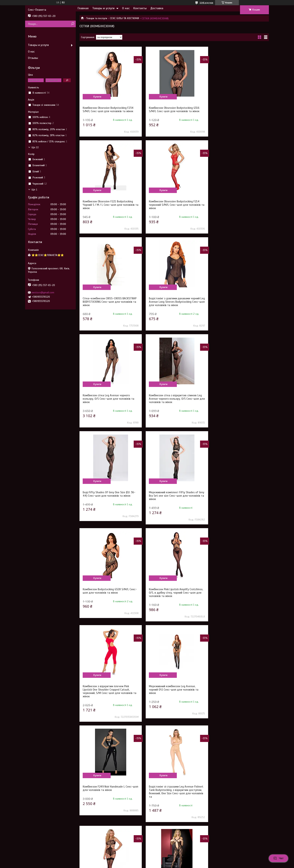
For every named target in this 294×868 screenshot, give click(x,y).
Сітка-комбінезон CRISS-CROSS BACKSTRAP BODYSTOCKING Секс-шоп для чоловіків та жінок (174, 208)
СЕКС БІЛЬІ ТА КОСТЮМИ (124, 18)
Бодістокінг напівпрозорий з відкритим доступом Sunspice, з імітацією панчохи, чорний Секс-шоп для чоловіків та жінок (173, 599)
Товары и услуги (103, 8)
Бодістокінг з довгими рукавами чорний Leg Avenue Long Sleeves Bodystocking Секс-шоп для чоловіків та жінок (237, 208)
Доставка (157, 8)
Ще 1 (34, 190)
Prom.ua (164, 858)
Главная (83, 8)
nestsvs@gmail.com (43, 292)
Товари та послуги (97, 18)
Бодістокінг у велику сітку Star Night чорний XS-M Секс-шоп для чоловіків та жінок (237, 797)
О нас (126, 8)
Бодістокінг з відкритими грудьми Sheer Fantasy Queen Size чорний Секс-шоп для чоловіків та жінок (173, 700)
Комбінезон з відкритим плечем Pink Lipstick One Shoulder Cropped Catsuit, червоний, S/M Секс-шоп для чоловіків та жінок (109, 501)
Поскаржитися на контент (147, 864)
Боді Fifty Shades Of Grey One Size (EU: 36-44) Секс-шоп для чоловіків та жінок (238, 303)
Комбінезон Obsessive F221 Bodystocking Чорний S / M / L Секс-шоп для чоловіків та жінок (237, 111)
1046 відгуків (206, 3)
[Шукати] (72, 24)
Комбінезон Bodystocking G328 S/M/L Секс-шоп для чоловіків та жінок (170, 400)
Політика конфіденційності (176, 864)
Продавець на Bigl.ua (147, 861)
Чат (278, 858)
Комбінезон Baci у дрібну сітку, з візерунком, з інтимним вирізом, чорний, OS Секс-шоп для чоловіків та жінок (108, 700)
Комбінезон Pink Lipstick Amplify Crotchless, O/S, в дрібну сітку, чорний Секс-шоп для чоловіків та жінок (235, 402)
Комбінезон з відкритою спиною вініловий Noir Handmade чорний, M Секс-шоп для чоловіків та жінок (109, 797)
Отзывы (33, 58)
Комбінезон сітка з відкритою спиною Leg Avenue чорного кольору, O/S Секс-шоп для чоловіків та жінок (174, 305)
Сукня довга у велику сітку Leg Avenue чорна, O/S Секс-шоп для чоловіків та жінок (236, 700)
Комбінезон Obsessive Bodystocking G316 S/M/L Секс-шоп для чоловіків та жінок (172, 110)
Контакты (140, 8)
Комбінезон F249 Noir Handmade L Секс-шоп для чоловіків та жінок (237, 497)
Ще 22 (35, 147)
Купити (97, 97)
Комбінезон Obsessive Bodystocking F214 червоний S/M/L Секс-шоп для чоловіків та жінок (109, 208)
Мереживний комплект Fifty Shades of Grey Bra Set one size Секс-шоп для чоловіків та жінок (107, 402)
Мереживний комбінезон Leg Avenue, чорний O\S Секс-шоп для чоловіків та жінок (172, 499)
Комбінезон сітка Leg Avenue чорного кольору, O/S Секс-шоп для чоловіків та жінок (108, 305)
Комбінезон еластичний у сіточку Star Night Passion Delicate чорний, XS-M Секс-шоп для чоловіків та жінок (174, 797)
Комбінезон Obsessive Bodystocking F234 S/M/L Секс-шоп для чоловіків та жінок (108, 110)
